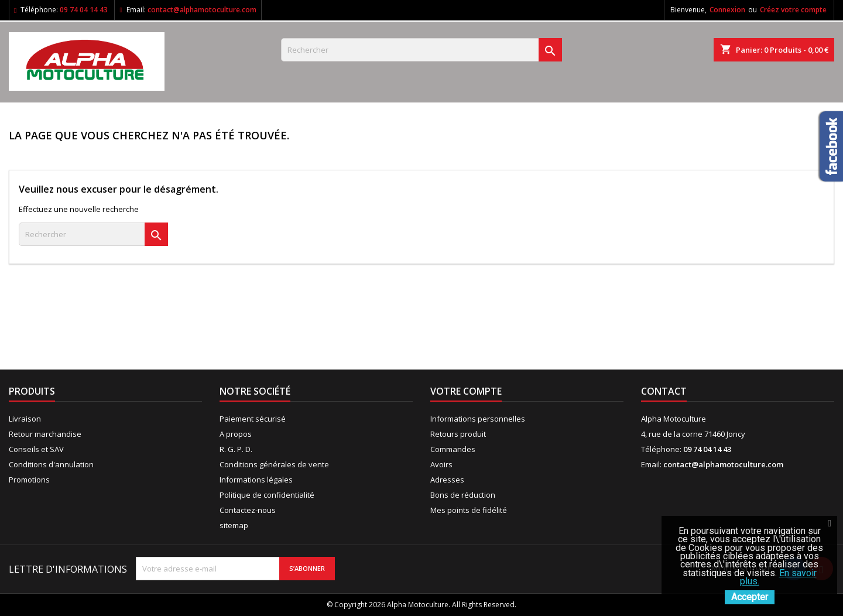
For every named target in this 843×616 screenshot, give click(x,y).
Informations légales (256, 480)
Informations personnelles (478, 419)
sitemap (234, 525)
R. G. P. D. (236, 449)
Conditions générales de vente (274, 464)
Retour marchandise (45, 434)
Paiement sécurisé (253, 419)
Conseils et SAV (36, 449)
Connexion (727, 10)
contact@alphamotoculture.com (202, 10)
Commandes (453, 449)
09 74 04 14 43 (84, 10)
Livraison (25, 419)
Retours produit (458, 434)
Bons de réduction (463, 495)
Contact (664, 391)
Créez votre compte (793, 10)
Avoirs (441, 464)
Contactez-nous (248, 510)
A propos (236, 434)
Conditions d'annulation (51, 464)
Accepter (750, 597)
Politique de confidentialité (267, 495)
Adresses (447, 480)
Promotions (29, 480)
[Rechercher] (421, 50)
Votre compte (466, 391)
